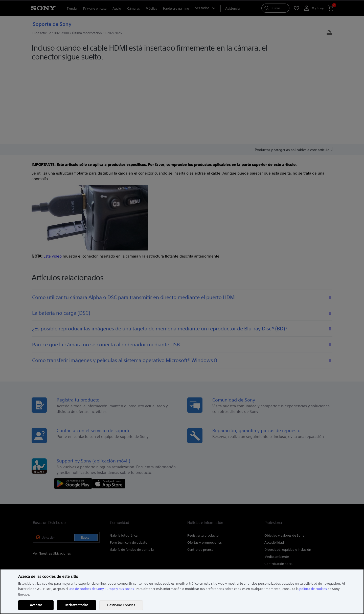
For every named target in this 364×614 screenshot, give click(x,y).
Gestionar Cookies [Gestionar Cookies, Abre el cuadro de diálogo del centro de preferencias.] (121, 605)
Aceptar (36, 605)
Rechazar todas (76, 605)
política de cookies (313, 589)
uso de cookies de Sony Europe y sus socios (101, 589)
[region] (182, 591)
